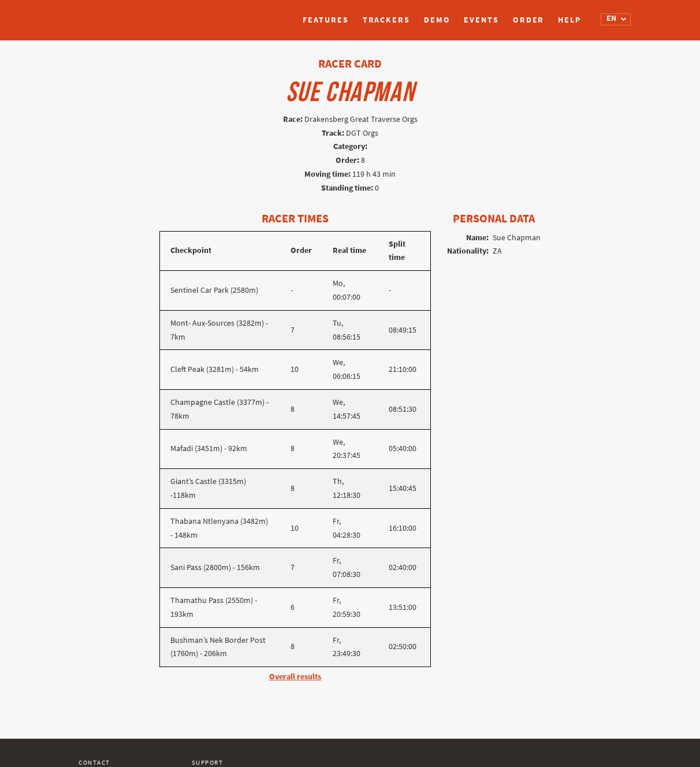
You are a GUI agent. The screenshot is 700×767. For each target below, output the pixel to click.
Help (569, 20)
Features (325, 20)
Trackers (386, 20)
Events (481, 20)
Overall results (295, 677)
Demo (437, 20)
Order (529, 20)
